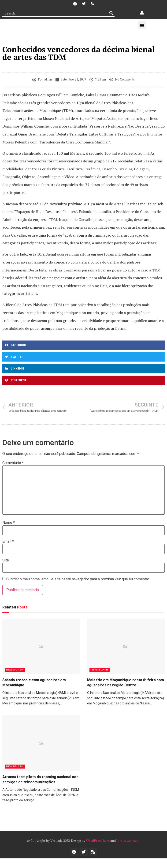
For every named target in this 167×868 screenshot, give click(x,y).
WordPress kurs (98, 841)
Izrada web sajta (128, 841)
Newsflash (15, 670)
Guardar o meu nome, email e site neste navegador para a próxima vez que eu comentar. (78, 579)
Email (8, 542)
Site (6, 560)
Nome (9, 523)
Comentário (13, 463)
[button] (142, 25)
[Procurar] (111, 13)
